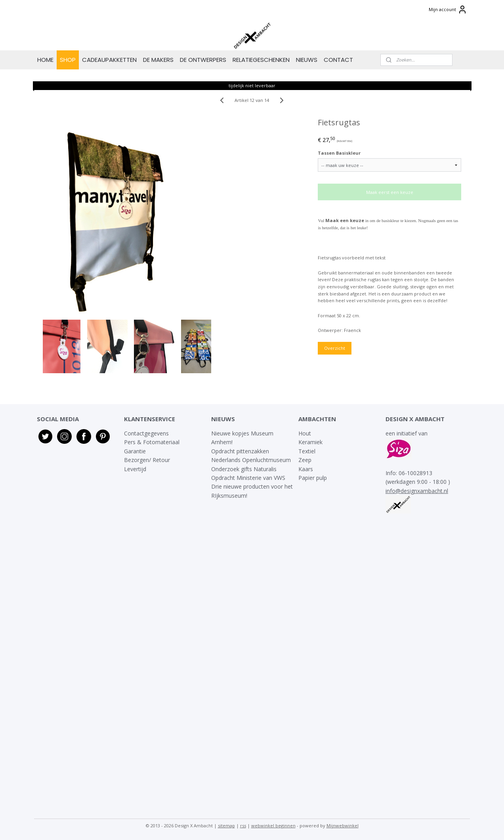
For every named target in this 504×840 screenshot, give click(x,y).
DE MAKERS (158, 60)
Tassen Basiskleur (340, 153)
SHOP (68, 60)
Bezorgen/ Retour (147, 460)
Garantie (136, 451)
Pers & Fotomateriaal (152, 442)
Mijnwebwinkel (343, 826)
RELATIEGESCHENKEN (261, 60)
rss (243, 826)
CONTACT (338, 60)
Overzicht (335, 348)
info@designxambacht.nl (417, 491)
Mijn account (448, 10)
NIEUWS (307, 60)
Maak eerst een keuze (390, 192)
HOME (45, 60)
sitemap (226, 826)
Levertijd (135, 469)
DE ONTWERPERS (203, 60)
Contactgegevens (146, 433)
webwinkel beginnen (273, 826)
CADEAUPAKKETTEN (109, 60)
